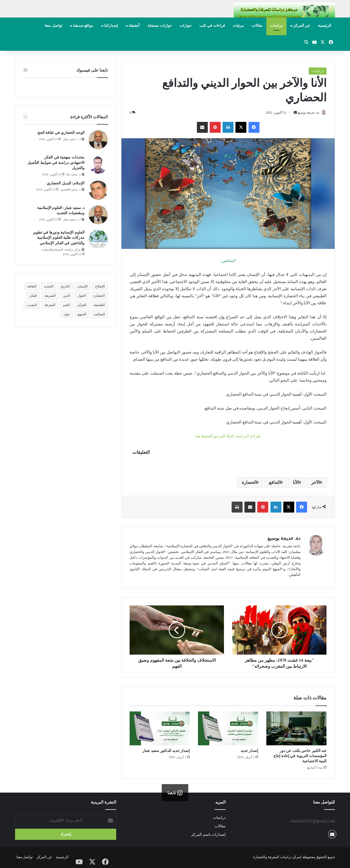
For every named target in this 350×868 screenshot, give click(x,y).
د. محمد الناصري (71, 189)
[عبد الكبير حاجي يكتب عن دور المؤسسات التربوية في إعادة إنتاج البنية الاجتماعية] (296, 729)
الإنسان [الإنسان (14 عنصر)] (82, 286)
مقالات (257, 26)
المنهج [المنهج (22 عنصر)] (82, 314)
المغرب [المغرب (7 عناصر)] (32, 305)
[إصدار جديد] (228, 729)
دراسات (276, 26)
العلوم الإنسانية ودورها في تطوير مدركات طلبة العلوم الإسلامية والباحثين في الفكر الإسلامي (59, 238)
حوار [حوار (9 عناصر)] (67, 314)
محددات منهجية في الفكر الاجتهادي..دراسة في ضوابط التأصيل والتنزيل (56, 163)
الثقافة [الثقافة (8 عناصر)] (32, 286)
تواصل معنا (53, 26)
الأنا (296, 483)
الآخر (316, 483)
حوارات (186, 26)
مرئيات (238, 26)
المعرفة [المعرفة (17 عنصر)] (50, 305)
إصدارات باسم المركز (208, 835)
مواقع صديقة (83, 26)
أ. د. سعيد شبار (72, 139)
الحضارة (249, 483)
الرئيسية (325, 26)
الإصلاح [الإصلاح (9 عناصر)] (100, 286)
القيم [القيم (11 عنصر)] (66, 305)
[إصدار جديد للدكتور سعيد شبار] (160, 729)
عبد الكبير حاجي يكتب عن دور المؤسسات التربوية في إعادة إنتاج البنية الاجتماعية (300, 756)
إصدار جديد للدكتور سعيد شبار (166, 751)
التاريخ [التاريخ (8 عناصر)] (65, 286)
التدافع (275, 483)
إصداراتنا (111, 26)
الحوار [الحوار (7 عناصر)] (82, 296)
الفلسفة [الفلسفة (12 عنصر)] (99, 305)
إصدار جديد (250, 751)
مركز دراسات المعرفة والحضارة (61, 249)
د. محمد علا (74, 174)
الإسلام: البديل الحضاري (66, 183)
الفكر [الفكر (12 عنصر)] (33, 296)
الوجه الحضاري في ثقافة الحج (61, 133)
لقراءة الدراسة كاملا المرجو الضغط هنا (228, 436)
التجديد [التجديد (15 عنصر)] (49, 286)
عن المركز (302, 26)
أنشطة (134, 26)
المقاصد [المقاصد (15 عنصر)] (99, 314)
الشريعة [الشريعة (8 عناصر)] (50, 296)
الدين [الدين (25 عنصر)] (67, 296)
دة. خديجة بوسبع (306, 113)
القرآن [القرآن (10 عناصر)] (82, 305)
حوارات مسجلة (160, 26)
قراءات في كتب (212, 26)
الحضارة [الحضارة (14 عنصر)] (99, 296)
